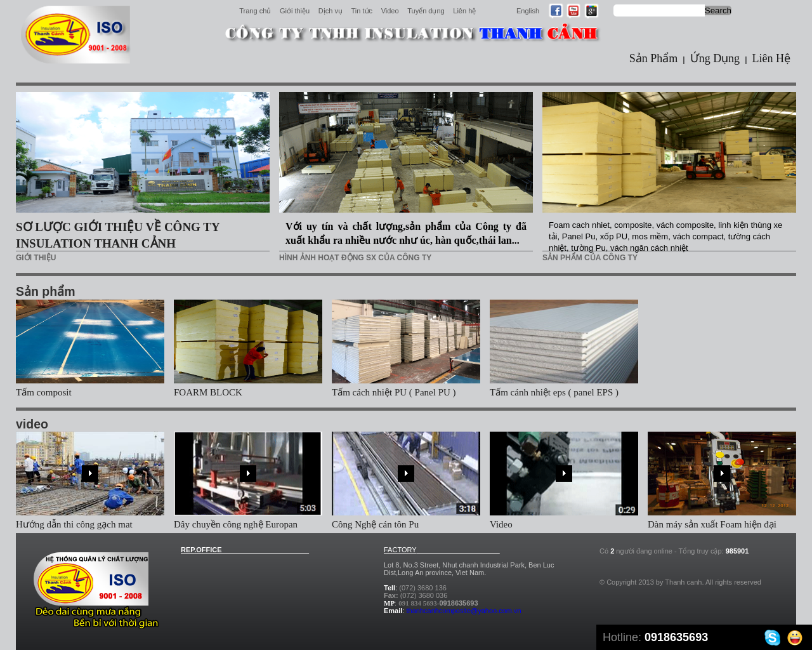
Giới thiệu (295, 11)
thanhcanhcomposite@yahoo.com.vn (463, 611)
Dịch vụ (331, 11)
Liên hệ (464, 11)
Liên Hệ (771, 58)
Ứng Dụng (715, 58)
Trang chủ (255, 11)
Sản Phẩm (654, 58)
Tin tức (362, 11)
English (528, 11)
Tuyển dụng (426, 11)
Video (390, 11)
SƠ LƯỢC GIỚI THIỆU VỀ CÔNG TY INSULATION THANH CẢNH (118, 235)
